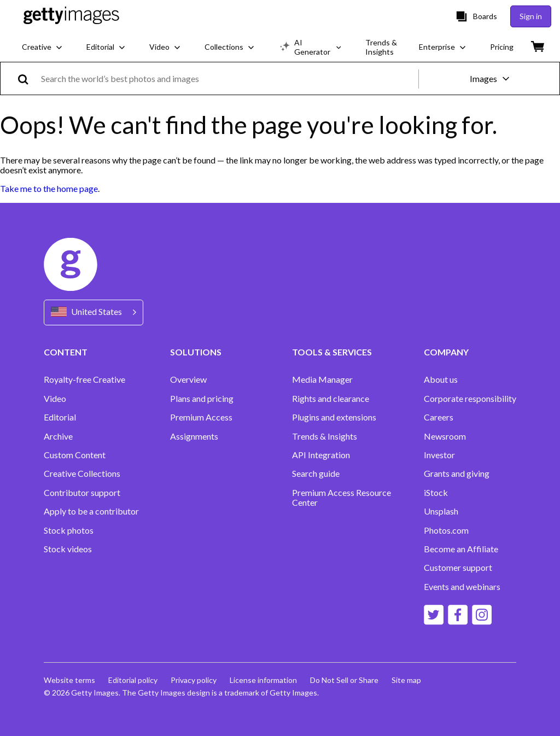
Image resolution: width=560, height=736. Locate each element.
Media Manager (322, 379)
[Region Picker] (94, 312)
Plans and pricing (202, 399)
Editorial (60, 417)
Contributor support (82, 493)
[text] (228, 78)
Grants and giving (457, 474)
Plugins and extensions (334, 417)
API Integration (321, 455)
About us (441, 379)
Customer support (458, 568)
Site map (406, 680)
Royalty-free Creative (84, 379)
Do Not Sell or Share (344, 680)
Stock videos (68, 549)
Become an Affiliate (461, 549)
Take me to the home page (49, 188)
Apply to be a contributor (91, 511)
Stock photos (69, 530)
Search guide (316, 474)
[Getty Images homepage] (71, 16)
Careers (439, 417)
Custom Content (75, 455)
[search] (28, 78)
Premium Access (201, 417)
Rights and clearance (331, 399)
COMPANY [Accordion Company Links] (446, 352)
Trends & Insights (325, 436)
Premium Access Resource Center (342, 498)
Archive (58, 436)
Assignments (194, 436)
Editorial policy (133, 680)
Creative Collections (82, 474)
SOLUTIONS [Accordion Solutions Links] (196, 352)
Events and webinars (462, 587)
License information (263, 680)
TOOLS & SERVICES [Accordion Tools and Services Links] (332, 352)
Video (55, 399)
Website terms (69, 680)
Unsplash (441, 511)
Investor (439, 455)
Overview (188, 379)
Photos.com (446, 530)
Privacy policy (194, 680)
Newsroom (445, 436)
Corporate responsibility (470, 399)
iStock (436, 493)
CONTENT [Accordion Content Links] (66, 352)
